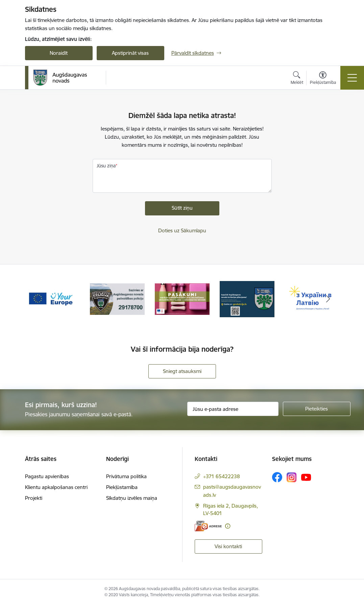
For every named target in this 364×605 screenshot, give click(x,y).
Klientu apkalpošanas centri (56, 487)
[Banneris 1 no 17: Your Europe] (52, 299)
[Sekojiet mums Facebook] (277, 477)
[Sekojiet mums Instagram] (292, 477)
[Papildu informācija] (228, 526)
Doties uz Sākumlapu (182, 230)
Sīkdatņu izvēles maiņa (132, 498)
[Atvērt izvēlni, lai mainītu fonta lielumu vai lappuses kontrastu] (323, 79)
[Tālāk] (328, 299)
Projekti (34, 498)
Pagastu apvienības (47, 476)
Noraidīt (59, 53)
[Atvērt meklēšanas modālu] (297, 79)
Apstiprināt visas (130, 53)
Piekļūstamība (122, 487)
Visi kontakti (228, 546)
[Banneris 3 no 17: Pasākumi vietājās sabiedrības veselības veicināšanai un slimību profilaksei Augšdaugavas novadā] (182, 299)
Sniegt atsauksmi (182, 371)
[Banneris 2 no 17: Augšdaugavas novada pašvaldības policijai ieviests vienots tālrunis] (117, 299)
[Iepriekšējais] (36, 299)
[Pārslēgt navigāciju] (352, 78)
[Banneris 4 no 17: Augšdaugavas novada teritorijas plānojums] (247, 299)
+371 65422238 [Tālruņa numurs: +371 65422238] (222, 476)
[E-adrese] (208, 526)
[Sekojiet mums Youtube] (306, 477)
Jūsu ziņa (106, 166)
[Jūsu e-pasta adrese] (233, 409)
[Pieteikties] (317, 409)
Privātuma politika (126, 476)
